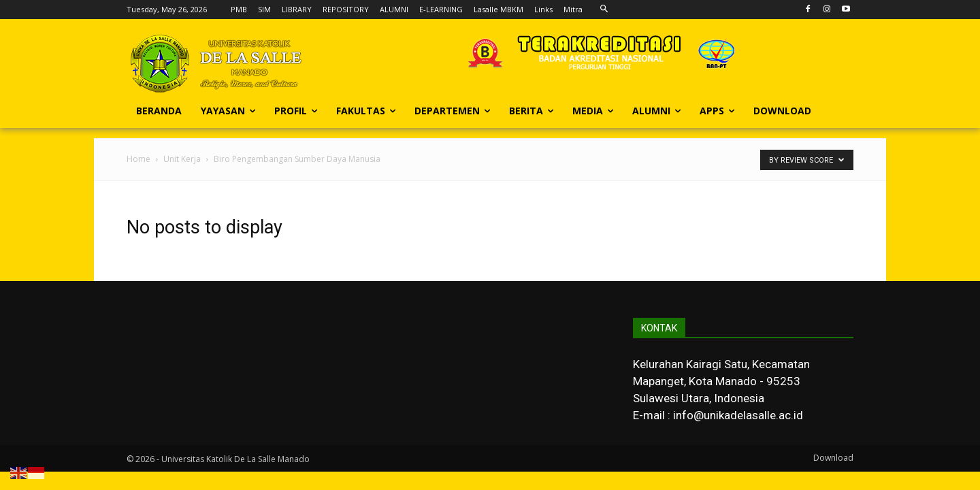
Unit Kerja (182, 159)
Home (138, 159)
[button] (604, 9)
